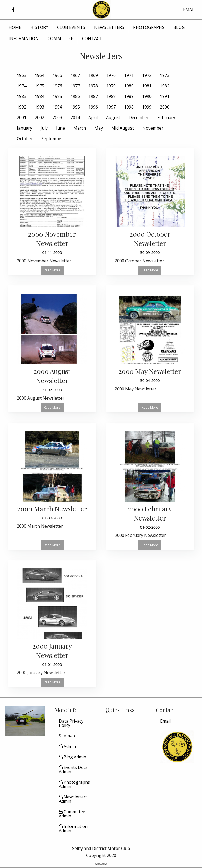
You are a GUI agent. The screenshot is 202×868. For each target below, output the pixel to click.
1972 (147, 75)
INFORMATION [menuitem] (24, 38)
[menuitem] (177, 721)
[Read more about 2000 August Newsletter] (52, 349)
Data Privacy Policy (71, 723)
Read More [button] (52, 270)
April (93, 117)
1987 (93, 96)
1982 (165, 86)
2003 (57, 117)
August (113, 117)
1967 (75, 75)
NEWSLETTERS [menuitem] (109, 27)
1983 (22, 96)
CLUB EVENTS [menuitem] (71, 27)
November (153, 128)
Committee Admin (72, 814)
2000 (165, 107)
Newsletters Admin (73, 799)
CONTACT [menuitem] (92, 38)
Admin (67, 746)
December (139, 117)
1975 (39, 86)
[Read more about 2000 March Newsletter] (52, 482)
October (25, 139)
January (24, 128)
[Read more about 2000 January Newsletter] (52, 623)
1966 (57, 75)
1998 (129, 107)
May (99, 128)
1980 (129, 86)
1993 (39, 107)
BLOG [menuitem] (179, 27)
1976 (57, 86)
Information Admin (73, 828)
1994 (57, 107)
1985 (57, 96)
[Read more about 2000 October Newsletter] (150, 211)
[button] (13, 10)
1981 (147, 86)
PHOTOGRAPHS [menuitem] (149, 27)
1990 (147, 96)
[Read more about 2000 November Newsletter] (52, 211)
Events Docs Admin (73, 769)
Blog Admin (73, 757)
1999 (147, 107)
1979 (111, 86)
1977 (75, 86)
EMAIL (189, 9)
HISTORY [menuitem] (39, 27)
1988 (111, 96)
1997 (111, 107)
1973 (165, 75)
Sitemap (67, 736)
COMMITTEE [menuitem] (60, 38)
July (44, 128)
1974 (22, 86)
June (60, 128)
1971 (129, 75)
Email (165, 721)
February (166, 117)
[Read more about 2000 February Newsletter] (150, 486)
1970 (111, 75)
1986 (75, 96)
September (52, 139)
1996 (93, 107)
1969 (93, 75)
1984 (39, 96)
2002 (39, 117)
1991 (165, 96)
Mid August (123, 128)
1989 (129, 96)
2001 (22, 117)
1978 (93, 86)
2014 (75, 117)
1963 (22, 75)
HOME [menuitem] (15, 27)
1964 (39, 75)
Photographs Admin (74, 784)
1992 (22, 107)
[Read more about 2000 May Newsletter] (150, 344)
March (80, 128)
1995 (75, 107)
